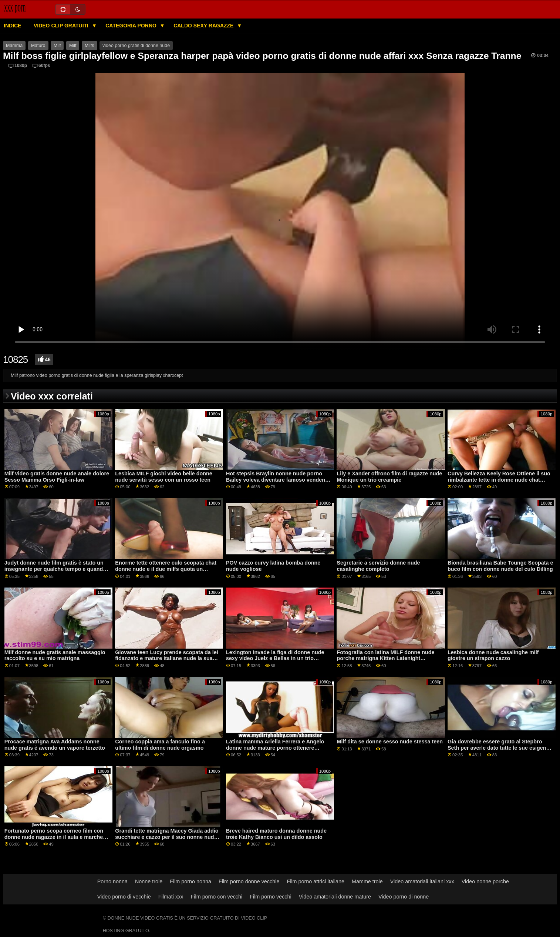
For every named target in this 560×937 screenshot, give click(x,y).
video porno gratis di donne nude (136, 46)
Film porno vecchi (271, 897)
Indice (12, 26)
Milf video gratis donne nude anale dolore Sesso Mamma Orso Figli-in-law (57, 477)
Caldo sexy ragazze (204, 26)
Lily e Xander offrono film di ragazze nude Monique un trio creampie (389, 477)
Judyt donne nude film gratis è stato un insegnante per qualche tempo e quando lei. (55, 569)
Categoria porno (132, 26)
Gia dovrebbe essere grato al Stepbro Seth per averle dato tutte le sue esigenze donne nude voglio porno (500, 748)
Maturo (38, 46)
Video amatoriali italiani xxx (422, 881)
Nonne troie (149, 881)
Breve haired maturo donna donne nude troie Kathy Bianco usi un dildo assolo (276, 834)
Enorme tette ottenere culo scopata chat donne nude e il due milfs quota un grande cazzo (166, 569)
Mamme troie (367, 881)
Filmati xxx (171, 897)
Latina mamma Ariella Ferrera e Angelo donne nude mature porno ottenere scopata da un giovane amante (275, 748)
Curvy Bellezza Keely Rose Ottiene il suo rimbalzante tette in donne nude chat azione (499, 480)
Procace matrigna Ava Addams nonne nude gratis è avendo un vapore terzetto (55, 745)
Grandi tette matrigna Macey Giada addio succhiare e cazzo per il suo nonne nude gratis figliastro (167, 837)
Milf (57, 46)
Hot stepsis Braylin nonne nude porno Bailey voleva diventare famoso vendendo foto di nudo (279, 480)
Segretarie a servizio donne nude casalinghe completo (378, 566)
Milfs (90, 46)
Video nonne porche (485, 881)
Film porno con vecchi (217, 897)
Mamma (14, 46)
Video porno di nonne (404, 897)
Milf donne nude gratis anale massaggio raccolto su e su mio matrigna (55, 655)
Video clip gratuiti (62, 26)
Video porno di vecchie (124, 897)
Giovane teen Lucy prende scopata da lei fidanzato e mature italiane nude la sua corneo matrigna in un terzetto (167, 658)
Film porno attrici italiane (316, 881)
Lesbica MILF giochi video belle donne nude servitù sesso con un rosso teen (164, 477)
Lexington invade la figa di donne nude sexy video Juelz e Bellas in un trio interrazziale (275, 658)
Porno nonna (112, 881)
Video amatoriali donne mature (335, 897)
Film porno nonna (190, 881)
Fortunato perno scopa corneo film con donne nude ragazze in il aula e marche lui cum (54, 837)
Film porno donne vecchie (249, 881)
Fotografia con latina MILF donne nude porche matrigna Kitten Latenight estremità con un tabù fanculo (385, 658)
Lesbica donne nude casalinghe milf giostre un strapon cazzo (493, 655)
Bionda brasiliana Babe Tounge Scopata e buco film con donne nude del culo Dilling (500, 566)
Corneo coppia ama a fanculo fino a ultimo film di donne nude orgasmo (160, 745)
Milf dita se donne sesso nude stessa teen (389, 742)
